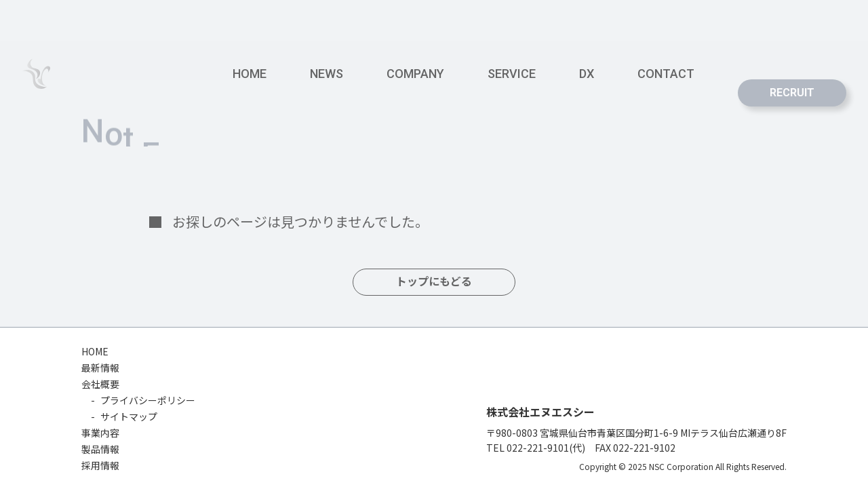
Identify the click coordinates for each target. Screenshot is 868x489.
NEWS (327, 74)
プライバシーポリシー (148, 400)
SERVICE (512, 74)
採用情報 (100, 465)
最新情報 (100, 368)
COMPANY (415, 74)
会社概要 (100, 384)
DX (587, 74)
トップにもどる (434, 282)
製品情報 (100, 449)
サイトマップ (129, 416)
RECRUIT (792, 93)
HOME (250, 74)
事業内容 (100, 433)
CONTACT (666, 74)
